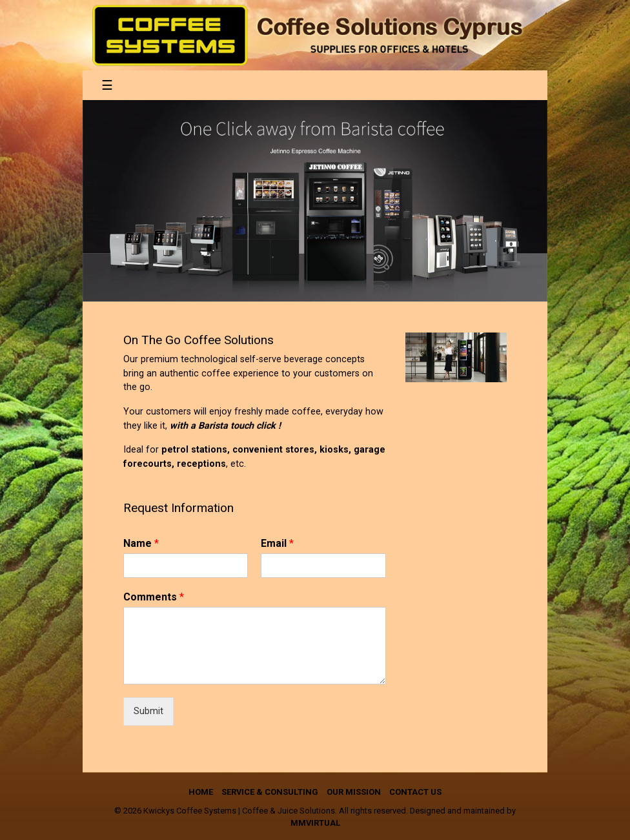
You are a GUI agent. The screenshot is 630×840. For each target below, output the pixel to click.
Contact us (415, 792)
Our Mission (354, 792)
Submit (148, 711)
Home (201, 792)
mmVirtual (315, 823)
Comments (154, 597)
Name (141, 543)
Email (277, 543)
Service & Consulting (270, 792)
